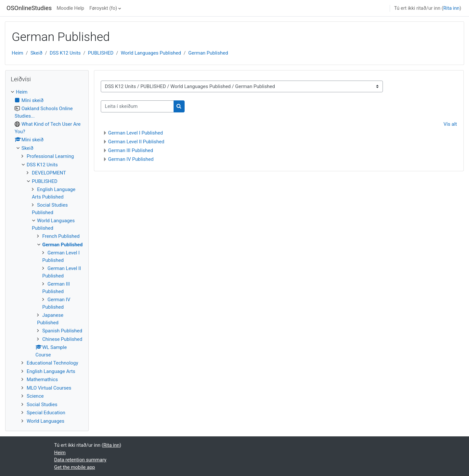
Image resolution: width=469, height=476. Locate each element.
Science (35, 396)
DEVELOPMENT (49, 173)
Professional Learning (50, 156)
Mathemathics (42, 380)
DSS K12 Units (65, 53)
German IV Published (131, 159)
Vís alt (450, 124)
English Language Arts (51, 371)
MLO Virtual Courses (49, 388)
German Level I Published (136, 133)
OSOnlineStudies (29, 8)
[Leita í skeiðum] (137, 106)
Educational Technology (52, 363)
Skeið (37, 53)
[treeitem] (47, 257)
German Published (208, 53)
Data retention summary (80, 460)
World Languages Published (151, 53)
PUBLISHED (101, 53)
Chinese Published (62, 339)
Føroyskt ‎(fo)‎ (103, 8)
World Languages (46, 421)
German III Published (131, 150)
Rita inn (451, 8)
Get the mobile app (75, 467)
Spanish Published (62, 331)
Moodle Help (70, 8)
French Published (61, 236)
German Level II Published (136, 142)
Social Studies (42, 405)
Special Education (46, 413)
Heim (17, 53)
